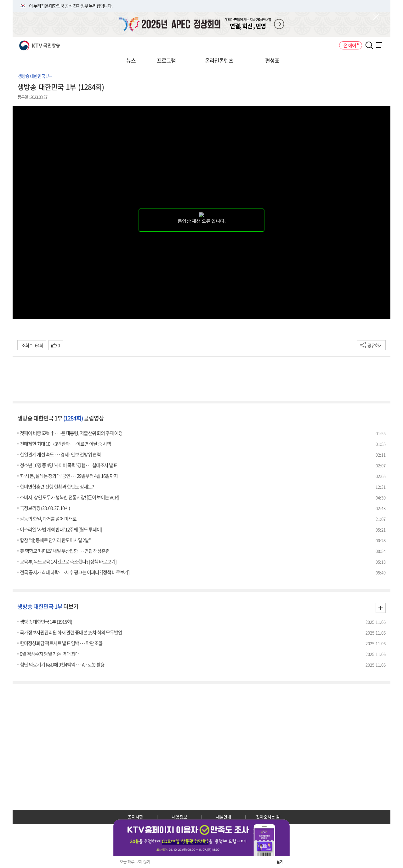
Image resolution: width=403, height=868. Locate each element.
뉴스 (131, 60)
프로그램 (166, 60)
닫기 (280, 862)
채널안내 (224, 817)
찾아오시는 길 (268, 817)
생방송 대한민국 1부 (35, 76)
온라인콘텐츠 (219, 60)
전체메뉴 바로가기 (0, 0)
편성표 (272, 60)
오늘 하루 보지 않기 (135, 862)
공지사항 (135, 817)
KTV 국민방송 (30, 43)
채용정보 (179, 817)
